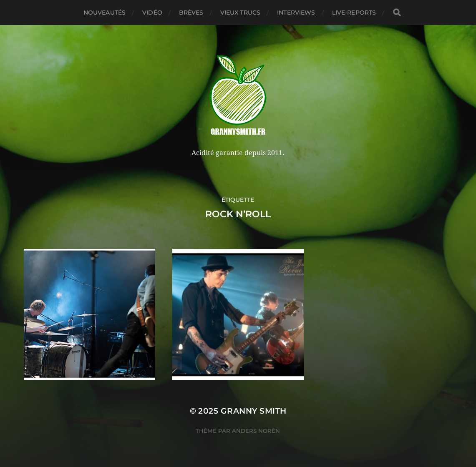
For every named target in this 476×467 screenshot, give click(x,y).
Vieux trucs (241, 13)
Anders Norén (256, 431)
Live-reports (354, 13)
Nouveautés (105, 13)
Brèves (191, 13)
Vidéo (152, 13)
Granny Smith (254, 411)
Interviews (296, 13)
